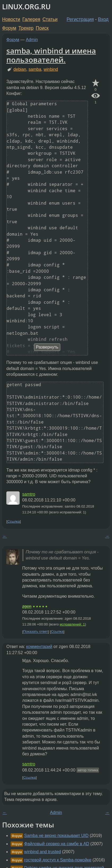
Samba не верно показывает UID (56, 836)
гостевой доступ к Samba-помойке (58, 860)
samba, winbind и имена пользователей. (51, 55)
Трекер (26, 28)
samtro (29, 494)
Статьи (50, 19)
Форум (9, 28)
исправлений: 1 (72, 624)
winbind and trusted (42, 852)
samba (35, 69)
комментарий (39, 647)
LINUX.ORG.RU (26, 7)
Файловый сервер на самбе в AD (57, 844)
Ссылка (14, 521)
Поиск (42, 28)
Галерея (31, 19)
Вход (103, 19)
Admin (32, 40)
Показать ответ (36, 632)
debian (20, 69)
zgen (27, 606)
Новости (11, 19)
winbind (51, 69)
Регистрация (80, 19)
